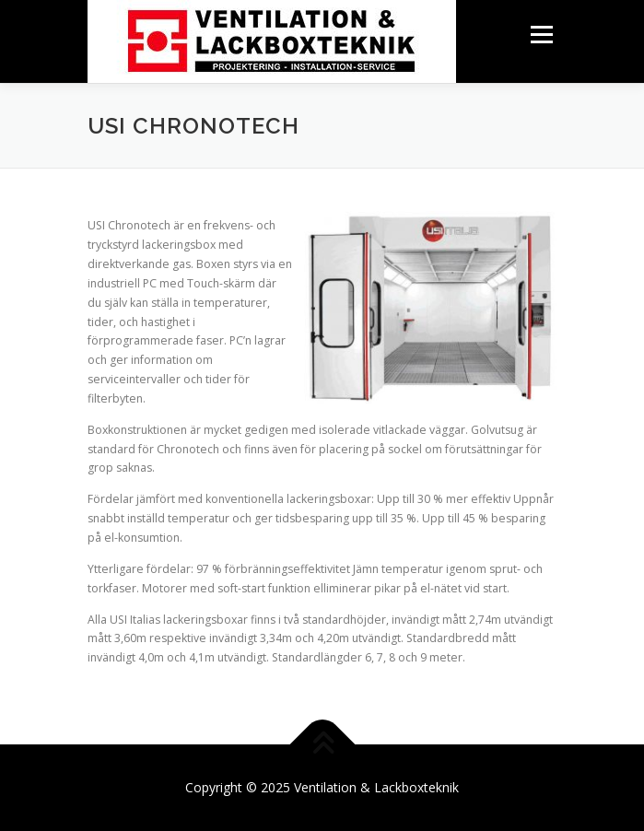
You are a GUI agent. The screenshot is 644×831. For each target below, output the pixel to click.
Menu (540, 35)
